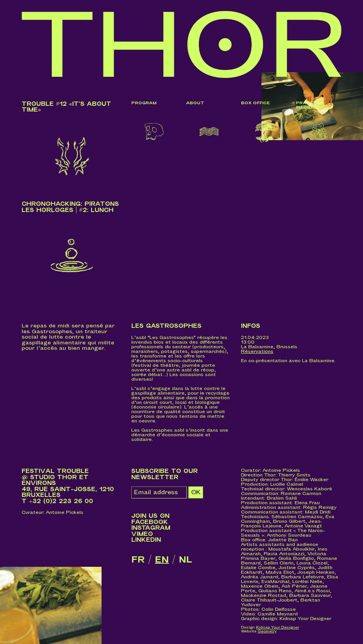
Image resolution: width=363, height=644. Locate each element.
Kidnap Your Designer (277, 628)
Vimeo (142, 534)
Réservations (257, 352)
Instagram (151, 528)
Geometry (267, 631)
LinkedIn (146, 540)
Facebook (150, 522)
